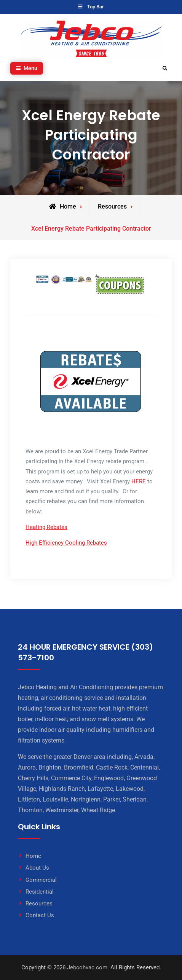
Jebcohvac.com (87, 967)
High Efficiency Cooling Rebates (66, 543)
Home (33, 856)
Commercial (41, 880)
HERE (139, 481)
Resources (39, 904)
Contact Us (40, 915)
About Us (37, 868)
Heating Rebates (46, 527)
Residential (40, 892)
